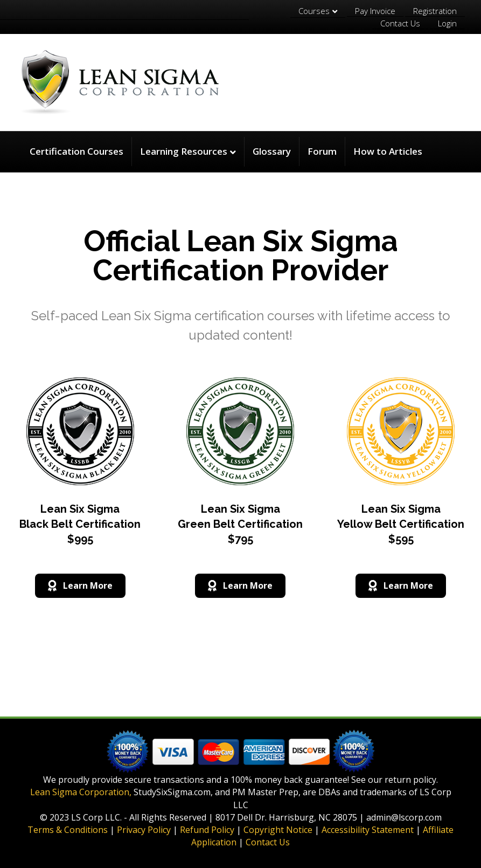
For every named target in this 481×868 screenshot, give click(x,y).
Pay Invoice (375, 11)
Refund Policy (207, 830)
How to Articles (388, 151)
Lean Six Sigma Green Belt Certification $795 (240, 524)
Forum (322, 151)
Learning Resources (184, 151)
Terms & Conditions (68, 830)
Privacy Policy (144, 830)
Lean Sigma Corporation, (81, 792)
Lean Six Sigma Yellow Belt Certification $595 (401, 524)
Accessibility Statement (368, 830)
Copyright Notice (278, 830)
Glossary (272, 151)
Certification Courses (76, 151)
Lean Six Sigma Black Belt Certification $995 (80, 524)
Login (447, 23)
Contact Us (400, 23)
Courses (314, 11)
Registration (435, 11)
